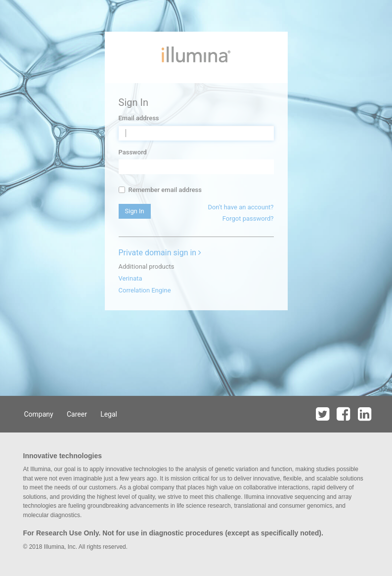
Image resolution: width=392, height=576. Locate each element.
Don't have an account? (240, 207)
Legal (109, 414)
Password (133, 152)
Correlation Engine (145, 290)
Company (39, 414)
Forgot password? (248, 218)
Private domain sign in (160, 253)
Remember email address (160, 190)
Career (77, 414)
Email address (139, 118)
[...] (122, 190)
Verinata (131, 278)
